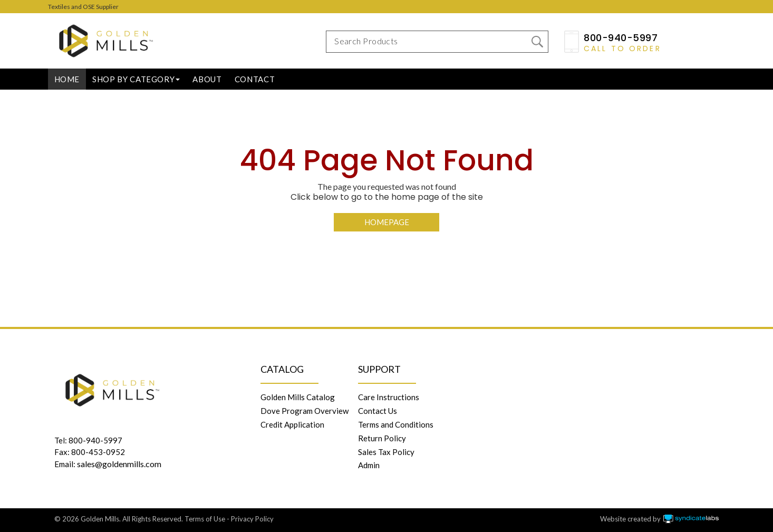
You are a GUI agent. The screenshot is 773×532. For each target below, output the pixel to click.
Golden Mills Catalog (298, 397)
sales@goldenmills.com (119, 464)
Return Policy (382, 438)
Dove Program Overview (305, 411)
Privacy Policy (252, 519)
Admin (369, 465)
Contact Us (378, 411)
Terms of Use (205, 519)
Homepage (387, 222)
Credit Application (292, 424)
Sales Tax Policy (386, 452)
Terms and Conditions (396, 424)
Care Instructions (389, 397)
